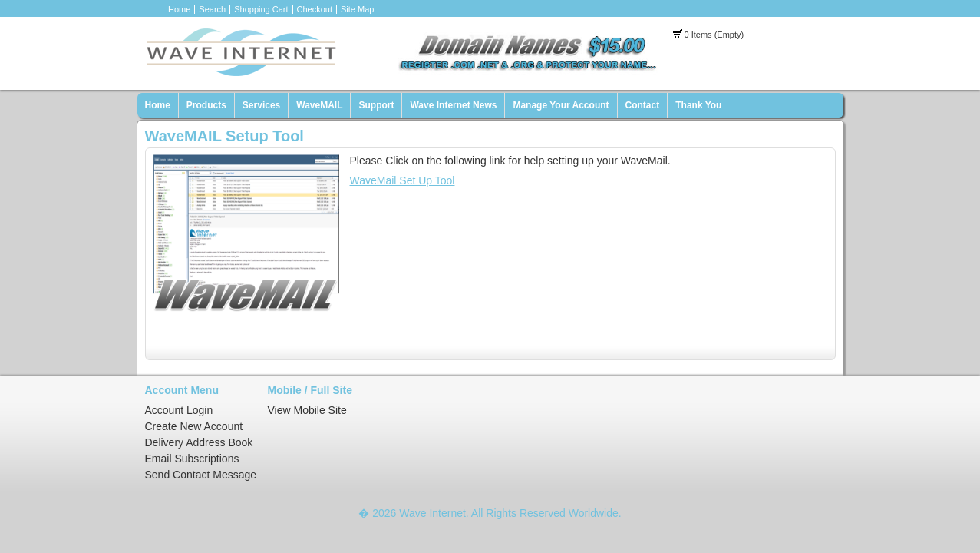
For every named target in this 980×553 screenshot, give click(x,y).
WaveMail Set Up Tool (403, 180)
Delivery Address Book (199, 442)
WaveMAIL (319, 105)
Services (261, 105)
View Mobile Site (307, 410)
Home (179, 9)
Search (212, 9)
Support (376, 105)
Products (206, 105)
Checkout (315, 9)
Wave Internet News (453, 105)
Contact (643, 105)
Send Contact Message (201, 475)
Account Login (179, 410)
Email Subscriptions (192, 459)
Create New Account (194, 426)
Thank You (698, 105)
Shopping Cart (261, 9)
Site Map (357, 9)
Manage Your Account (561, 105)
